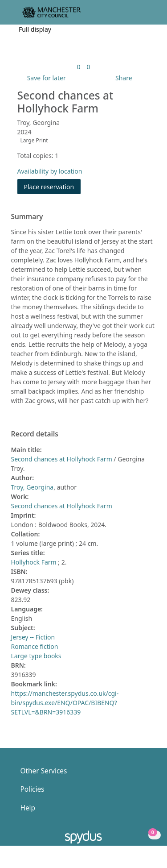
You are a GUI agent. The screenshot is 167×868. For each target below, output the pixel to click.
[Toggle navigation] (147, 16)
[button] (136, 16)
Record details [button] (35, 434)
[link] (78, 67)
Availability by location (50, 171)
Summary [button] (27, 217)
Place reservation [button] (53, 186)
